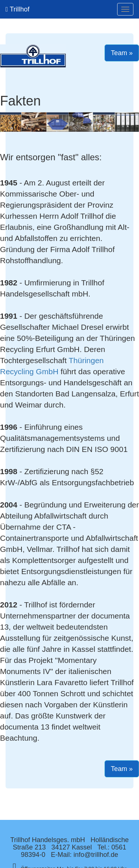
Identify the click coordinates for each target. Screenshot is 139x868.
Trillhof (18, 9)
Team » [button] (122, 53)
